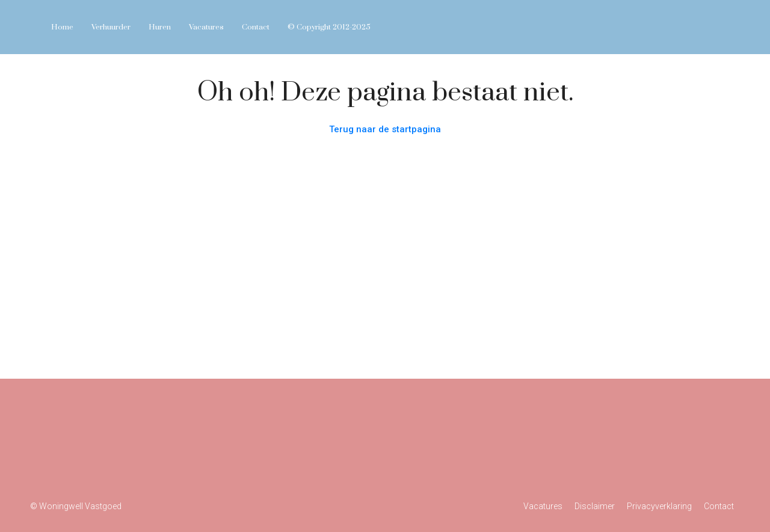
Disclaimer (595, 506)
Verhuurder (111, 27)
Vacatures (206, 27)
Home (62, 27)
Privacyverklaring (659, 506)
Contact (256, 27)
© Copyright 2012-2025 (329, 27)
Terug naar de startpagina (385, 129)
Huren (160, 27)
